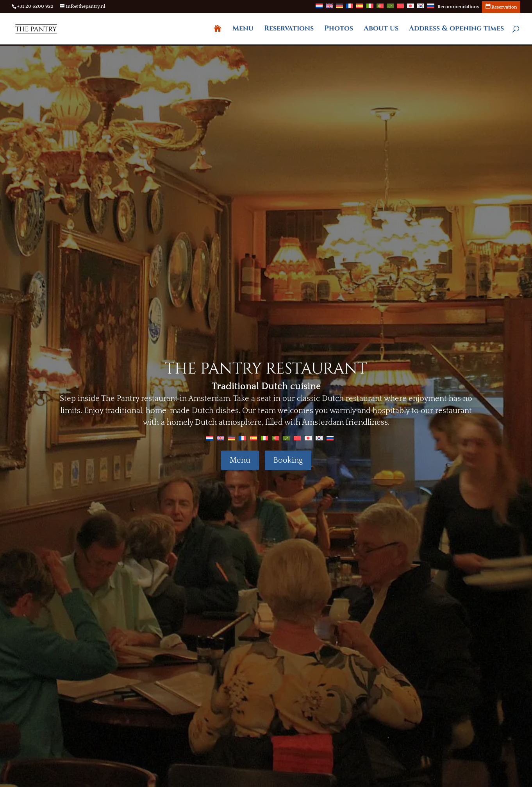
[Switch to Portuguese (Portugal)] (380, 8)
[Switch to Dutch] (319, 8)
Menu (243, 30)
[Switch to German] (339, 8)
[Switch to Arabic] (390, 8)
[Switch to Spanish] (360, 8)
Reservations (289, 30)
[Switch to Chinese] (400, 8)
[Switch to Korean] (421, 8)
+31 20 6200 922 (35, 6)
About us (381, 30)
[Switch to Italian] (370, 8)
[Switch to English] (221, 438)
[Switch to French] (350, 8)
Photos (339, 30)
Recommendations (458, 7)
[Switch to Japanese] (411, 8)
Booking (288, 460)
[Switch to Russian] (431, 8)
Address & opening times (456, 30)
